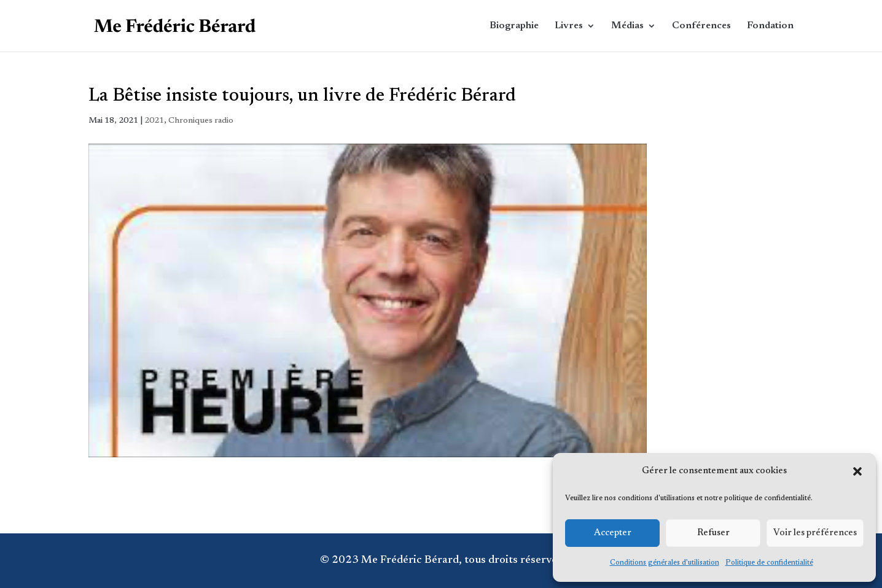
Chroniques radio (201, 121)
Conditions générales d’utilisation (665, 563)
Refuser (713, 533)
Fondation (770, 26)
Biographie (514, 26)
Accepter (613, 533)
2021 (154, 121)
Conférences (701, 26)
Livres (569, 26)
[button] (857, 471)
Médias (627, 26)
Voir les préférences (815, 533)
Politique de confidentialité (769, 563)
